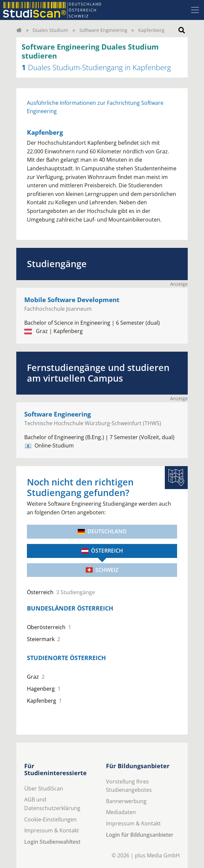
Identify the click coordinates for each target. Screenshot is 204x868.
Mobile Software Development (72, 300)
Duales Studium (50, 30)
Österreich (102, 551)
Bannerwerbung (126, 801)
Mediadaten (121, 812)
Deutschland (102, 531)
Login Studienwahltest (52, 842)
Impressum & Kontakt (52, 830)
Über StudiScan (44, 788)
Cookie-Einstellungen (51, 819)
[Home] (19, 30)
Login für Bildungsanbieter (140, 835)
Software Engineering (103, 30)
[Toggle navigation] (195, 10)
